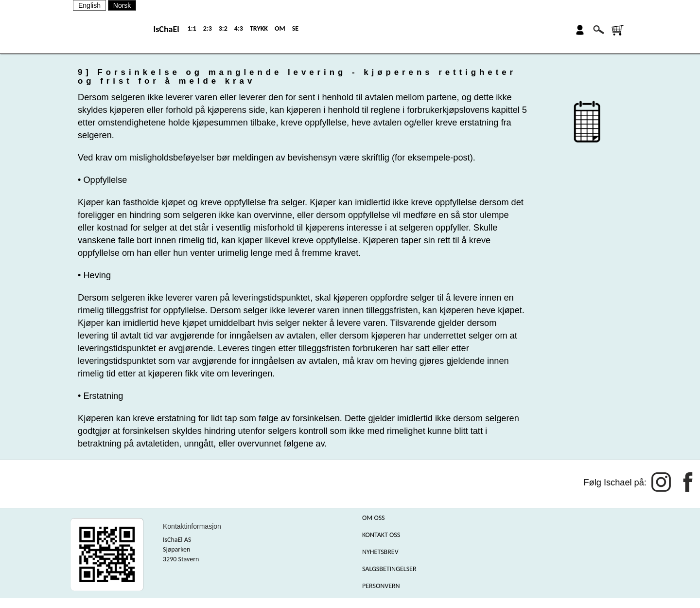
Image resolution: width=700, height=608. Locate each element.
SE (295, 28)
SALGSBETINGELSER (389, 569)
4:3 (239, 28)
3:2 (223, 28)
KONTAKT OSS (381, 535)
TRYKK (259, 28)
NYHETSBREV (380, 552)
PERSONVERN (381, 586)
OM (280, 28)
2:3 (208, 28)
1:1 (192, 28)
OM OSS (374, 518)
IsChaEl (166, 29)
